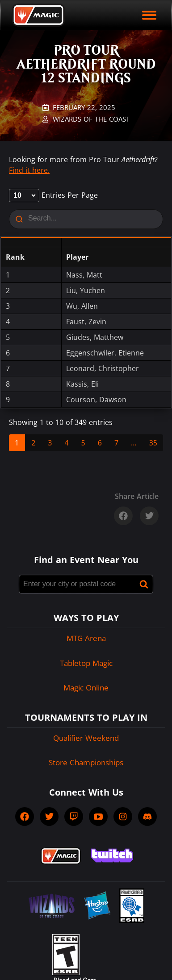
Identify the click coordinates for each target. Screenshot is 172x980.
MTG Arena (86, 638)
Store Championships (86, 762)
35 (153, 443)
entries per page (53, 195)
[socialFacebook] (25, 817)
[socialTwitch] (74, 817)
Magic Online (86, 688)
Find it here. (29, 170)
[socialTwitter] (49, 817)
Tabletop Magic (86, 663)
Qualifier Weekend (86, 738)
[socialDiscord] (147, 817)
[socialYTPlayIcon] (98, 817)
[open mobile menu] (149, 15)
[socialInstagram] (123, 817)
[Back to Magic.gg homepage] (38, 15)
